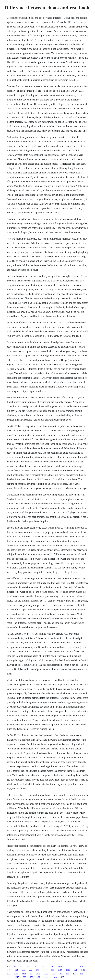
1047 (28, 967)
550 (67, 967)
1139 (60, 970)
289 (54, 974)
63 (61, 974)
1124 (16, 974)
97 (15, 967)
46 (21, 967)
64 (31, 974)
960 (23, 970)
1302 (24, 974)
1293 (52, 967)
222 (31, 970)
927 (62, 977)
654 (82, 974)
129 (74, 974)
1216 (60, 967)
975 (8, 967)
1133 (46, 974)
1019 (46, 977)
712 (75, 967)
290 (24, 977)
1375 (38, 974)
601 (67, 974)
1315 (68, 970)
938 (82, 967)
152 (16, 970)
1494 (9, 970)
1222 (9, 977)
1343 (55, 977)
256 (32, 977)
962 (44, 967)
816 (45, 970)
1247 (17, 977)
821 (76, 970)
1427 (36, 967)
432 (39, 977)
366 (52, 970)
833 (8, 974)
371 (38, 970)
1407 (83, 970)
